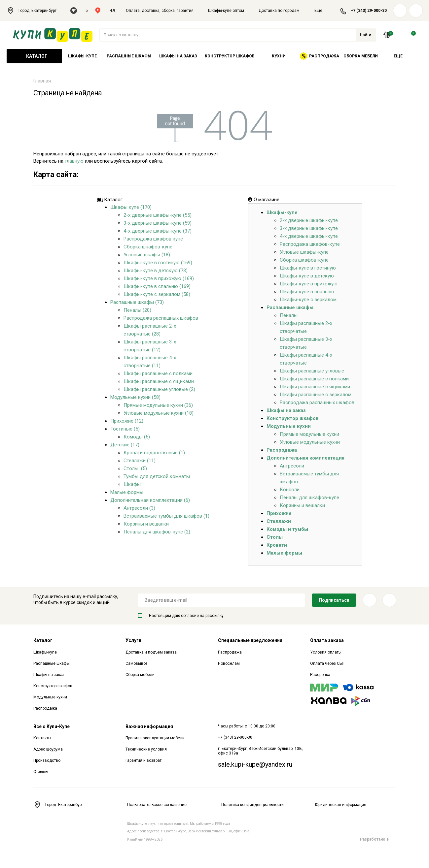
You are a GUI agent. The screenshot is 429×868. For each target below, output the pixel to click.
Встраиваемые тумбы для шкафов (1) (166, 516)
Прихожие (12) (127, 421)
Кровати (277, 545)
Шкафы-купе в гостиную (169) (158, 263)
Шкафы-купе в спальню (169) (157, 286)
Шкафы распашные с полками (158, 373)
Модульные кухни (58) (135, 397)
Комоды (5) (137, 437)
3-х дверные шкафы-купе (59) (158, 223)
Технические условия (146, 749)
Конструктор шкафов (230, 56)
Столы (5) (135, 468)
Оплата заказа (327, 640)
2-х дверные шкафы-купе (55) (158, 215)
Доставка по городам (279, 11)
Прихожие (279, 513)
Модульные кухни (289, 426)
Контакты (42, 738)
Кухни (279, 56)
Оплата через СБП (327, 663)
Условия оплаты (326, 652)
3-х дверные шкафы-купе (309, 228)
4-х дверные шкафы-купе (309, 236)
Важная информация (149, 726)
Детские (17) (125, 445)
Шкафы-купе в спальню (307, 292)
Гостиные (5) (125, 429)
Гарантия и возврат (143, 760)
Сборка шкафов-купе (148, 247)
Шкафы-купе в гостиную (308, 268)
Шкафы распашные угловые (312, 371)
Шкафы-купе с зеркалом (308, 300)
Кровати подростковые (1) (154, 453)
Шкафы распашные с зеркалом (316, 395)
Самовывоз (137, 663)
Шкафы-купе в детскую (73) (156, 271)
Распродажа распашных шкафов (161, 318)
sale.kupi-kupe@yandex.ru (255, 764)
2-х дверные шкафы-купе (309, 220)
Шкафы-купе (82, 56)
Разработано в (378, 839)
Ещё (322, 11)
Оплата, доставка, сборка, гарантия (160, 11)
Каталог (34, 56)
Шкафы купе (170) (131, 207)
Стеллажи (279, 521)
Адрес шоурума (48, 749)
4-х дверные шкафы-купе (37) (158, 231)
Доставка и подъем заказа (151, 652)
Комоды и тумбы (287, 529)
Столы (275, 537)
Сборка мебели (361, 56)
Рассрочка (320, 675)
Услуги (133, 640)
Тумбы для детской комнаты (157, 476)
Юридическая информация (341, 805)
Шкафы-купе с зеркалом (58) (157, 294)
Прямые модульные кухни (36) (158, 405)
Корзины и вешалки (146, 524)
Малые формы (127, 492)
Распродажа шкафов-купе (310, 244)
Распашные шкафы (129, 56)
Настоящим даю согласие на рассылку (181, 616)
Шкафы (132, 484)
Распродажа (319, 56)
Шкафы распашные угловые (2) (159, 389)
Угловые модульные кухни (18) (159, 413)
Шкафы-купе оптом (226, 11)
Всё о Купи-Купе (52, 726)
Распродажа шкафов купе (153, 239)
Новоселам (229, 663)
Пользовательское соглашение (157, 805)
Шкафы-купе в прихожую (309, 284)
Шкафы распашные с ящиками (159, 381)
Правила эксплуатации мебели (155, 738)
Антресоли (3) (139, 508)
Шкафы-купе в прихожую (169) (159, 278)
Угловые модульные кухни (310, 442)
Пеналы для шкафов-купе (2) (157, 532)
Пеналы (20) (137, 310)
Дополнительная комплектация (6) (150, 500)
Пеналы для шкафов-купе (309, 498)
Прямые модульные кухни (309, 434)
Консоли (290, 490)
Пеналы (289, 315)
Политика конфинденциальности (252, 805)
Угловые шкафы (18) (147, 255)
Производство (47, 760)
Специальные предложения (250, 640)
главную (74, 161)
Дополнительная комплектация (305, 458)
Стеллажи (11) (140, 461)
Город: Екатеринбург (35, 11)
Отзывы (41, 772)
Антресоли (292, 466)
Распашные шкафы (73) (137, 302)
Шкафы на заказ (178, 56)
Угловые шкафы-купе (304, 252)
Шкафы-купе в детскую (307, 276)
